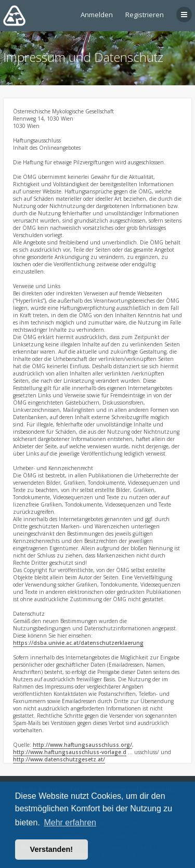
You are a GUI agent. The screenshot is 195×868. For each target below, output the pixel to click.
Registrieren (145, 15)
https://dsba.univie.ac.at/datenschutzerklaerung (78, 643)
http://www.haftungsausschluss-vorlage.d (70, 752)
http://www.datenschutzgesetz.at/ (59, 759)
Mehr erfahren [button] (70, 822)
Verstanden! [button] (51, 849)
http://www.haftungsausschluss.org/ (82, 745)
